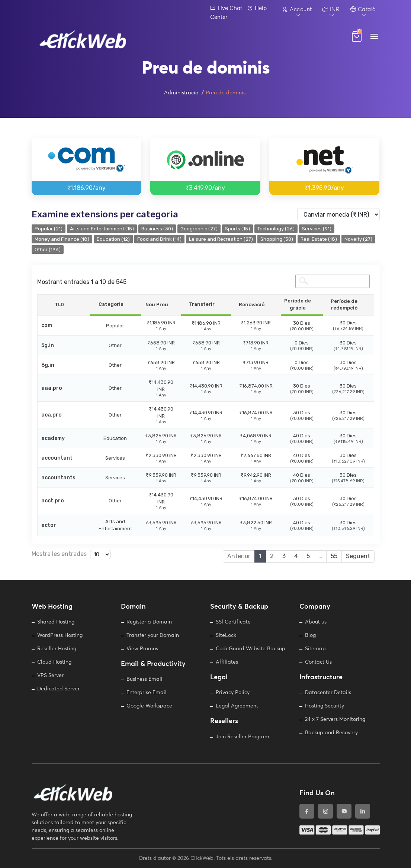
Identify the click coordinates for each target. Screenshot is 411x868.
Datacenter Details (328, 693)
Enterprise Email (147, 693)
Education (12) (113, 239)
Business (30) (157, 229)
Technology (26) (276, 229)
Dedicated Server (58, 689)
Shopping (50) (277, 239)
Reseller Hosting (57, 649)
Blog (310, 635)
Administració (181, 93)
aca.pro (52, 415)
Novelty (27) (358, 239)
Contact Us (318, 662)
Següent (358, 556)
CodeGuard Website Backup (251, 649)
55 (334, 556)
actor (49, 525)
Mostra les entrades (71, 555)
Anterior (239, 556)
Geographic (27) (199, 229)
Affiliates (227, 662)
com (47, 325)
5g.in (48, 345)
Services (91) (317, 229)
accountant (57, 458)
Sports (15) (237, 229)
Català (363, 9)
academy (53, 438)
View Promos (142, 649)
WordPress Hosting (60, 635)
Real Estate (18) (319, 239)
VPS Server (50, 676)
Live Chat (226, 8)
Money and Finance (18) (62, 239)
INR (331, 9)
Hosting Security (325, 706)
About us (316, 622)
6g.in (48, 365)
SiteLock (226, 635)
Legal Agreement (237, 706)
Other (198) (48, 250)
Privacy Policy (233, 693)
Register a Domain (149, 622)
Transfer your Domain (153, 635)
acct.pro (53, 501)
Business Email (145, 679)
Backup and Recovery (331, 733)
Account (297, 9)
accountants (58, 478)
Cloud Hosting (54, 662)
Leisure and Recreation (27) (221, 239)
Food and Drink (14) (159, 239)
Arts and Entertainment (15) (102, 229)
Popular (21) (49, 229)
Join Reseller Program (243, 737)
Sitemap (315, 649)
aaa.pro (52, 388)
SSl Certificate (233, 622)
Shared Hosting (56, 622)
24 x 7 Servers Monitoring (335, 719)
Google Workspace (149, 706)
